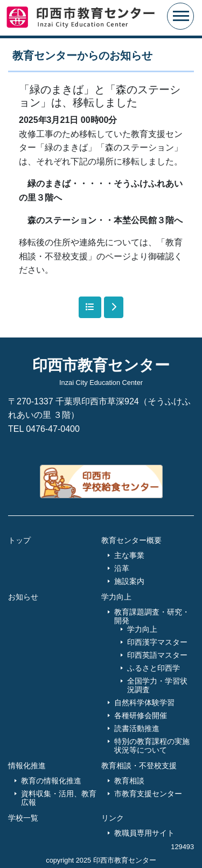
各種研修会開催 (141, 715)
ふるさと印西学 (154, 668)
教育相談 (129, 781)
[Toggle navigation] (180, 16)
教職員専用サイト (144, 833)
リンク (113, 818)
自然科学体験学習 (144, 702)
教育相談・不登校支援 (139, 766)
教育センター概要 (131, 540)
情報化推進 (27, 766)
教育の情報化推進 (51, 781)
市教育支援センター (148, 794)
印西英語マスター (157, 655)
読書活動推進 (137, 728)
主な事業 (129, 555)
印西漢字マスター (157, 642)
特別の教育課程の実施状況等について (152, 746)
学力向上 (116, 597)
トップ (19, 540)
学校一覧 (23, 818)
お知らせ (23, 597)
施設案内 (129, 581)
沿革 (122, 568)
